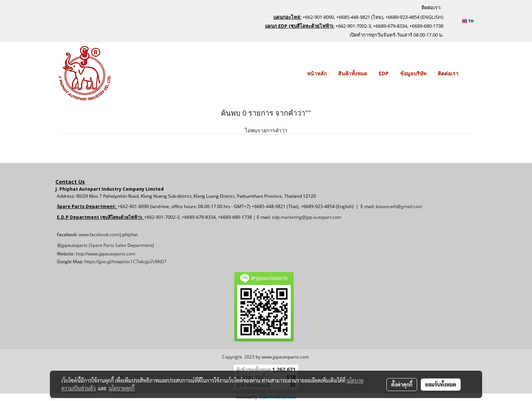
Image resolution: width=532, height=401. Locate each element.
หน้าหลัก (317, 73)
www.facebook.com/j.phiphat (108, 235)
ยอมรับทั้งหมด (441, 384)
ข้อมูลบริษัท (413, 73)
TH (468, 21)
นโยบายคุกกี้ (122, 388)
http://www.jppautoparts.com (105, 254)
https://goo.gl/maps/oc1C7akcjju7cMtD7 (125, 261)
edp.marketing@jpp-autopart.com (307, 217)
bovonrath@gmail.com (399, 206)
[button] (471, 74)
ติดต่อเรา (448, 73)
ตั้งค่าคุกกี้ (402, 384)
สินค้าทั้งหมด (353, 73)
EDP (384, 73)
